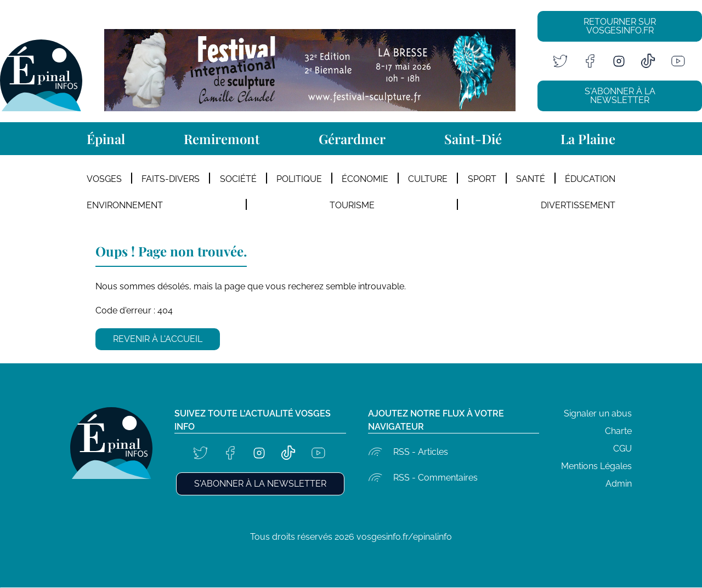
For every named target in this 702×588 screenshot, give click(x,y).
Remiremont (222, 139)
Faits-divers (171, 179)
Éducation (590, 179)
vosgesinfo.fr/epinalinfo (404, 537)
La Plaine (588, 139)
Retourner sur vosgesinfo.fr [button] (620, 26)
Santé (531, 179)
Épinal (106, 139)
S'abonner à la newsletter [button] (620, 96)
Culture (428, 179)
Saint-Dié (473, 139)
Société (238, 179)
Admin (619, 484)
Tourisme (352, 205)
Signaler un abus (598, 413)
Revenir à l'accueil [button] (158, 339)
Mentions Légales (596, 466)
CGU (622, 449)
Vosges (104, 179)
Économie (365, 179)
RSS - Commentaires (435, 478)
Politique (299, 179)
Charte (618, 431)
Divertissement (578, 205)
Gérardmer (352, 139)
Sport (482, 179)
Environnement (125, 205)
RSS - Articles (421, 452)
